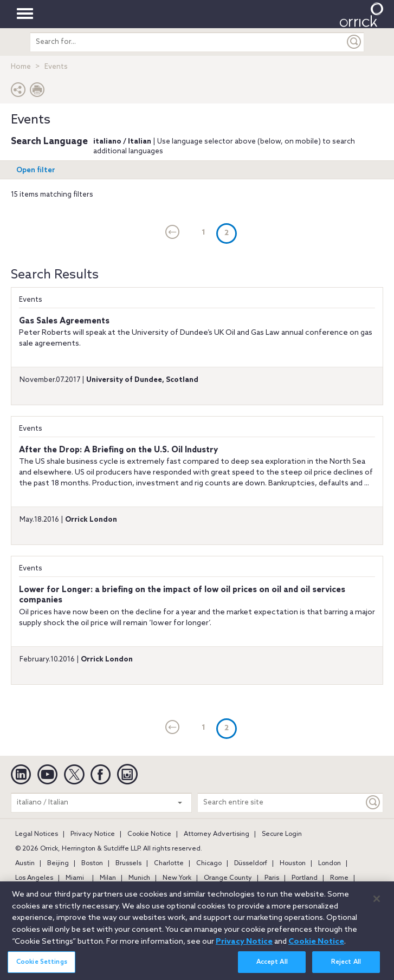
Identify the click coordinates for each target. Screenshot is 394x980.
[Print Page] (37, 92)
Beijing (58, 864)
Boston (92, 864)
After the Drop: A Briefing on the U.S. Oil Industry (118, 450)
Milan (108, 878)
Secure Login (282, 834)
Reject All (346, 968)
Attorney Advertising (217, 834)
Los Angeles (34, 878)
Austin (25, 864)
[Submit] (354, 42)
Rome (339, 878)
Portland (305, 878)
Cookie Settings (42, 968)
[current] (173, 233)
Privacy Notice (93, 834)
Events (31, 300)
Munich (139, 878)
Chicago (209, 864)
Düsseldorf (251, 864)
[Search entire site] (281, 803)
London (330, 864)
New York (177, 878)
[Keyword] (373, 803)
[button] (18, 92)
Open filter (36, 170)
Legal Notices (37, 834)
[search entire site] (188, 42)
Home (21, 67)
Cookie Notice (149, 834)
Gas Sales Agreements (64, 321)
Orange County (228, 878)
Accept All (272, 968)
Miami (75, 878)
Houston (293, 864)
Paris (272, 878)
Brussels (128, 864)
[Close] (377, 905)
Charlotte (169, 864)
